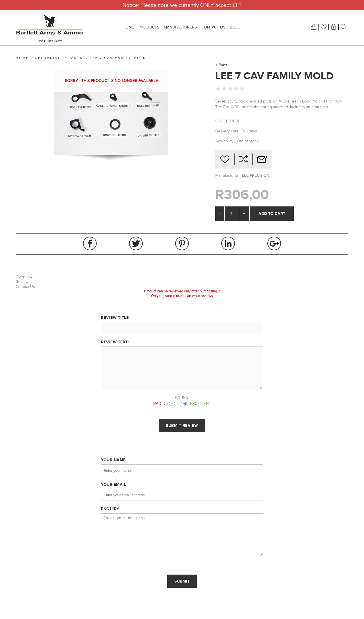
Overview (24, 277)
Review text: (115, 342)
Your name (113, 460)
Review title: (115, 317)
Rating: (182, 397)
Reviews (23, 282)
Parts (223, 65)
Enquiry (110, 509)
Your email (113, 484)
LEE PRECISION (256, 176)
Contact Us (25, 287)
